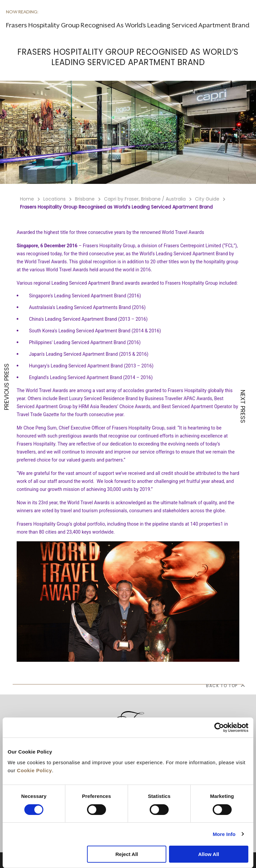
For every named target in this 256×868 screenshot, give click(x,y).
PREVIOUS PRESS (7, 387)
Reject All (127, 854)
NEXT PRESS (243, 406)
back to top (225, 685)
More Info (224, 834)
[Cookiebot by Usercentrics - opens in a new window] (219, 728)
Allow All (208, 854)
